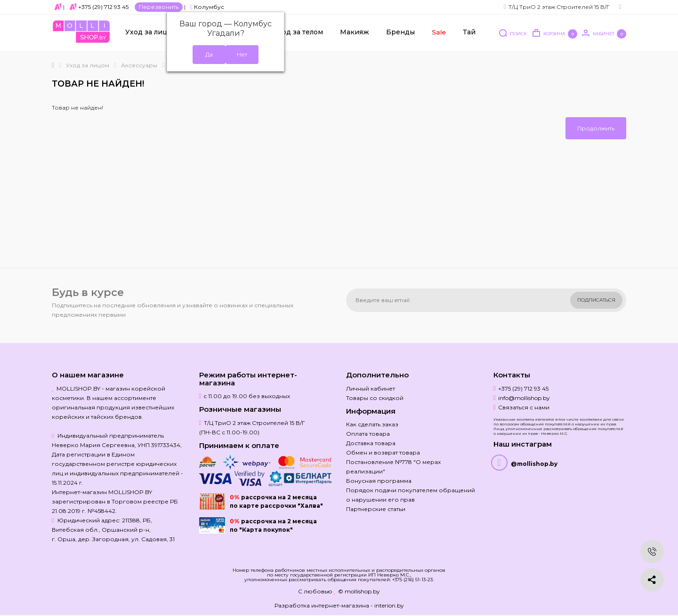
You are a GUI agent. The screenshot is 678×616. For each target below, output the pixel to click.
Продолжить (596, 128)
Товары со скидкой (375, 398)
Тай (469, 33)
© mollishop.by (359, 591)
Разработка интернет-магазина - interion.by (339, 605)
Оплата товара (368, 434)
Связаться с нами (524, 407)
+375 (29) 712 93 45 (103, 7)
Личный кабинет (371, 388)
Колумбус (207, 7)
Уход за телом (298, 33)
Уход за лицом (151, 33)
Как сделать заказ (372, 424)
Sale (438, 33)
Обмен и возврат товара (383, 452)
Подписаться (596, 300)
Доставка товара (371, 443)
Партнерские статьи (376, 509)
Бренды (400, 33)
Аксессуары (139, 65)
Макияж (355, 33)
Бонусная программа (379, 481)
